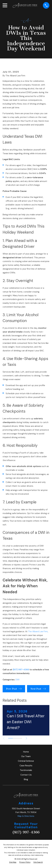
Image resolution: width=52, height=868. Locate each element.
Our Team (26, 756)
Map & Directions (26, 816)
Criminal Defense (26, 761)
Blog (26, 779)
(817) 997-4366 (21, 670)
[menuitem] (13, 862)
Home (26, 752)
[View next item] (26, 738)
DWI (17, 680)
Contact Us (26, 775)
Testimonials (26, 770)
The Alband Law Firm (38, 632)
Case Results (26, 766)
